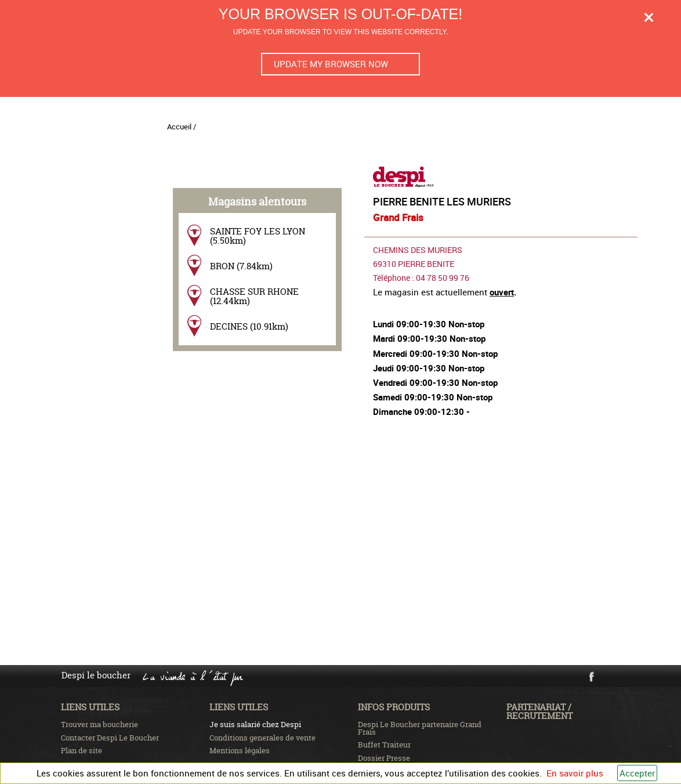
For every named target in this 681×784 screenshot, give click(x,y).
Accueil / (182, 127)
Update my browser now (331, 64)
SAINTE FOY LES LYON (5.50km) (258, 236)
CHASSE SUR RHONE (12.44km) (254, 296)
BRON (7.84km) (241, 266)
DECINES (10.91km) (249, 326)
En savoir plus (575, 773)
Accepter (637, 773)
